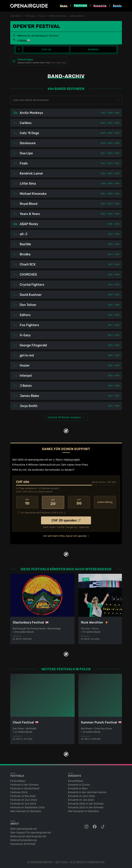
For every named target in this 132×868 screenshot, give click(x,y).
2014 (110, 163)
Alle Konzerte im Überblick (83, 811)
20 (53, 502)
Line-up (46, 49)
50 (79, 502)
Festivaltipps (18, 780)
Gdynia (23, 40)
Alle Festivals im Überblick (26, 811)
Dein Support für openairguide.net (31, 832)
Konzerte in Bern (78, 788)
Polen (42, 16)
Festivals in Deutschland (25, 788)
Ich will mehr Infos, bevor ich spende (65, 535)
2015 (110, 143)
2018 (110, 113)
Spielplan (93, 49)
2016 (110, 123)
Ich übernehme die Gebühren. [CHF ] (42, 512)
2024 (117, 143)
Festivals (30, 16)
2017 (103, 153)
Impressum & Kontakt (23, 843)
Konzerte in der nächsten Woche (87, 792)
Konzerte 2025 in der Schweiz (86, 803)
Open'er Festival (58, 16)
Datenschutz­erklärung (23, 839)
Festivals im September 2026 (28, 807)
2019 (117, 335)
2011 (103, 123)
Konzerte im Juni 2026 (81, 795)
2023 (117, 113)
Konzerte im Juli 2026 (81, 799)
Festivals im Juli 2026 (23, 803)
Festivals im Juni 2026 (24, 799)
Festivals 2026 (19, 792)
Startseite (16, 16)
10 (27, 502)
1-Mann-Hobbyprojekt (66, 460)
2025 (117, 123)
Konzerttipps (76, 780)
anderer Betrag (105, 502)
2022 (110, 133)
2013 (103, 113)
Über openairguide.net (24, 828)
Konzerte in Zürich (79, 784)
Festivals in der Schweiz (24, 784)
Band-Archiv (77, 16)
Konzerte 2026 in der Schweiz (86, 807)
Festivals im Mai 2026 (23, 795)
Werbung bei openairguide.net (28, 836)
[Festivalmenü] (19, 49)
